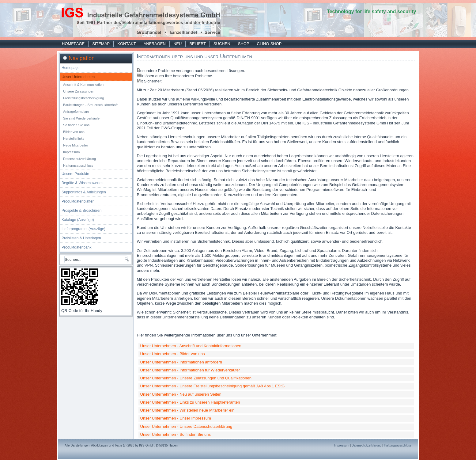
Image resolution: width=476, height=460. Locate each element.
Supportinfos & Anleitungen (84, 192)
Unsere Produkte (75, 174)
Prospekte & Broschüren (81, 211)
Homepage (73, 44)
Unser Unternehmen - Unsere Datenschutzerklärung (186, 426)
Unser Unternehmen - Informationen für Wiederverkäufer (190, 370)
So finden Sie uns (76, 125)
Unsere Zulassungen (79, 91)
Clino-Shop (269, 44)
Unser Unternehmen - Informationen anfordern (181, 362)
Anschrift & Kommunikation (83, 85)
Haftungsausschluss (78, 165)
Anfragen (155, 44)
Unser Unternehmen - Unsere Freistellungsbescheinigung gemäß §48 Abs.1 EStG (213, 386)
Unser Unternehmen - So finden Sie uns (176, 434)
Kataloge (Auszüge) (78, 220)
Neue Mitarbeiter (76, 145)
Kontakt (127, 44)
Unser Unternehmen (78, 77)
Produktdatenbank (76, 247)
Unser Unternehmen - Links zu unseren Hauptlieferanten (190, 402)
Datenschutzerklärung (79, 159)
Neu (178, 44)
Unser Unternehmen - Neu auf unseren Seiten (181, 394)
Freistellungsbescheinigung (83, 98)
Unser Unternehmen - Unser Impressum (176, 418)
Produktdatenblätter (78, 201)
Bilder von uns (74, 132)
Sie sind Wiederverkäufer (82, 118)
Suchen (222, 44)
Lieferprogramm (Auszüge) (83, 229)
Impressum (71, 152)
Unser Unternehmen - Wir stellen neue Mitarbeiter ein (187, 410)
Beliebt (197, 44)
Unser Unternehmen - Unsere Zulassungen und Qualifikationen (196, 378)
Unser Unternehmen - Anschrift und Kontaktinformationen (191, 346)
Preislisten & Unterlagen (81, 238)
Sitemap (101, 44)
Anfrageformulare (76, 112)
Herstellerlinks (74, 139)
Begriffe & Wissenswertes (83, 183)
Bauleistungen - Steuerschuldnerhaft (90, 105)
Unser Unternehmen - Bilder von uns (173, 354)
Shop (244, 44)
